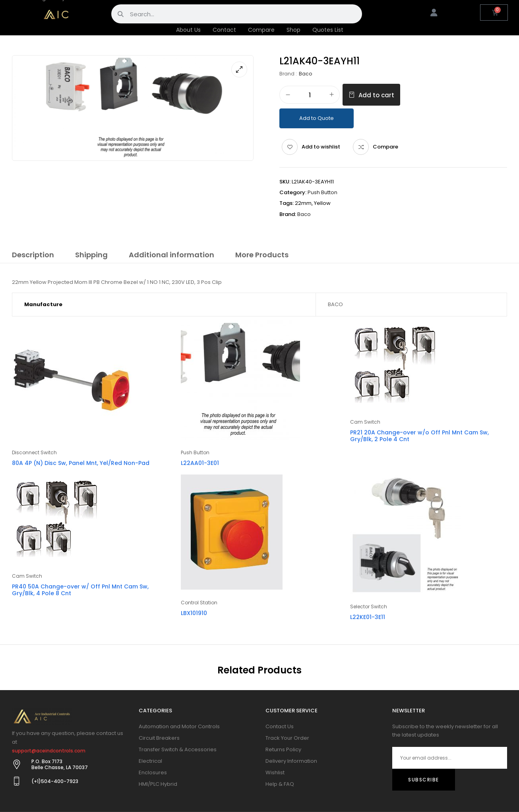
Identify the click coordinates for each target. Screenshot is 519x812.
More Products (262, 255)
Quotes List (328, 30)
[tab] (33, 256)
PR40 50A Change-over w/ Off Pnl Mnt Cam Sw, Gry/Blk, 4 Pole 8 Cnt (80, 590)
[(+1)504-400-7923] (17, 781)
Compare (261, 30)
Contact (224, 30)
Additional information (171, 255)
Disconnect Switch (34, 452)
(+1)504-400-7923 (55, 781)
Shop (293, 30)
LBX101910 (194, 613)
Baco (305, 74)
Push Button (322, 192)
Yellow (322, 203)
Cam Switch (365, 422)
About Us (188, 30)
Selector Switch (369, 607)
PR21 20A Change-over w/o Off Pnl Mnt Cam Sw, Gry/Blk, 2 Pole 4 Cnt (419, 436)
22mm (303, 203)
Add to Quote (317, 118)
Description (33, 255)
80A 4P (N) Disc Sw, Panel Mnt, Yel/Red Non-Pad (81, 463)
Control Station (199, 603)
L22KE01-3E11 (368, 617)
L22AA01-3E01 (200, 463)
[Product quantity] (310, 95)
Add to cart (376, 95)
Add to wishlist (321, 147)
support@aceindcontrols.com (49, 751)
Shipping (91, 255)
